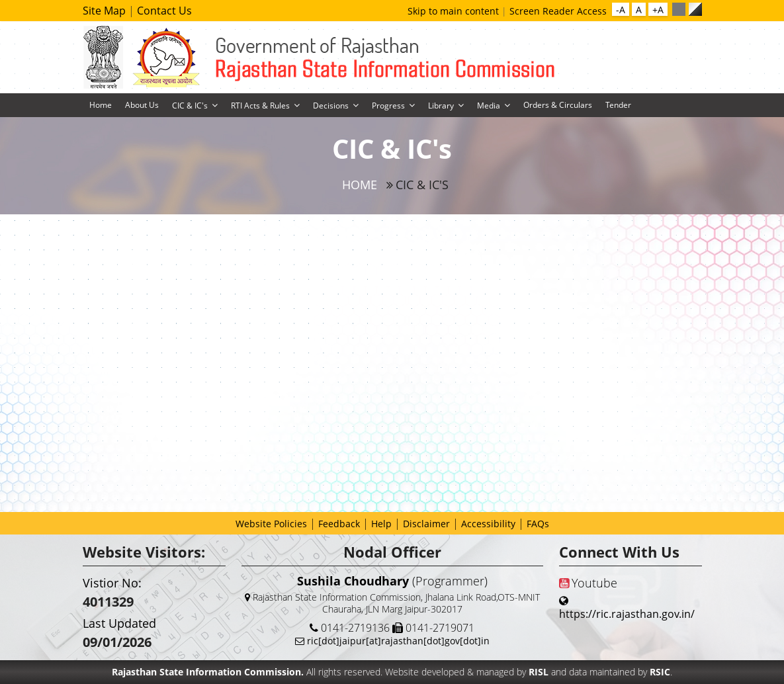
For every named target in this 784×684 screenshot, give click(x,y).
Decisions (331, 106)
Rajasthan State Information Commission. (208, 672)
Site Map (106, 11)
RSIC (660, 672)
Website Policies (271, 524)
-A (621, 10)
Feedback (339, 524)
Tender (618, 105)
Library (441, 106)
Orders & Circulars (558, 105)
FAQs (538, 524)
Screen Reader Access (558, 11)
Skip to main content (455, 11)
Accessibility (488, 524)
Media (489, 106)
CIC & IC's (190, 106)
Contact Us (164, 11)
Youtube (588, 583)
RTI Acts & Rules (260, 106)
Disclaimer (426, 524)
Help (381, 524)
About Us (142, 105)
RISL (540, 672)
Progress (388, 106)
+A (658, 10)
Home (101, 105)
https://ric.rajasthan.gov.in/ (627, 614)
